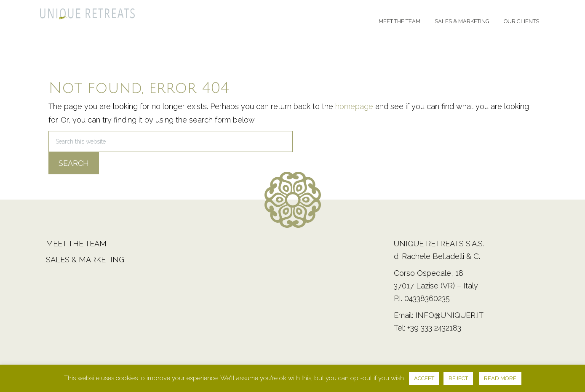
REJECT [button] (458, 378)
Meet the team (76, 244)
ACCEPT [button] (424, 378)
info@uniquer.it (449, 315)
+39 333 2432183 (434, 328)
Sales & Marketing (85, 260)
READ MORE (500, 378)
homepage (354, 106)
